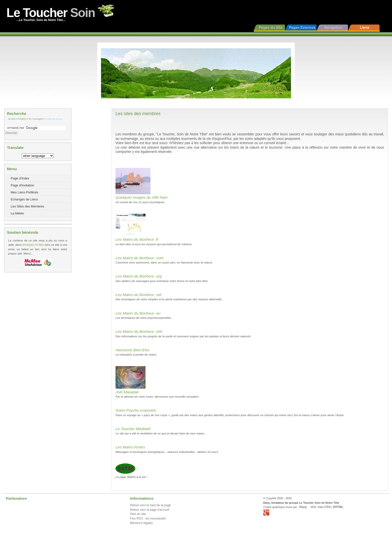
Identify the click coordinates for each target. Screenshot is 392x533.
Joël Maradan (127, 392)
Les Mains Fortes (130, 447)
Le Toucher (51, 13)
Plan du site (138, 514)
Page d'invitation (22, 185)
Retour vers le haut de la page (150, 505)
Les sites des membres (54, 119)
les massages (36, 119)
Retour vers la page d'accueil (150, 510)
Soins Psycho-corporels (136, 410)
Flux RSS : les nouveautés (148, 518)
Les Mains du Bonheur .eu (138, 313)
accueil (12, 119)
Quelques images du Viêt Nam (142, 197)
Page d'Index (20, 178)
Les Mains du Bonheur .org (139, 276)
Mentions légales (141, 523)
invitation (22, 119)
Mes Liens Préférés (25, 192)
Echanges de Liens (24, 199)
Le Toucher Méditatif (133, 429)
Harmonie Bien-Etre (132, 350)
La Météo (17, 213)
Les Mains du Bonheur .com (139, 258)
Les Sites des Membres (27, 206)
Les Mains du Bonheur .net (138, 295)
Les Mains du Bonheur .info (139, 331)
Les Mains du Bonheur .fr (137, 239)
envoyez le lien (33, 245)
